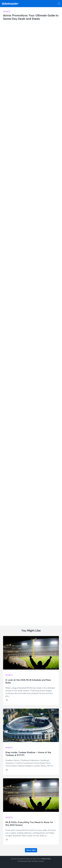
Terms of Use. (46, 859)
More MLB (31, 850)
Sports (7, 12)
